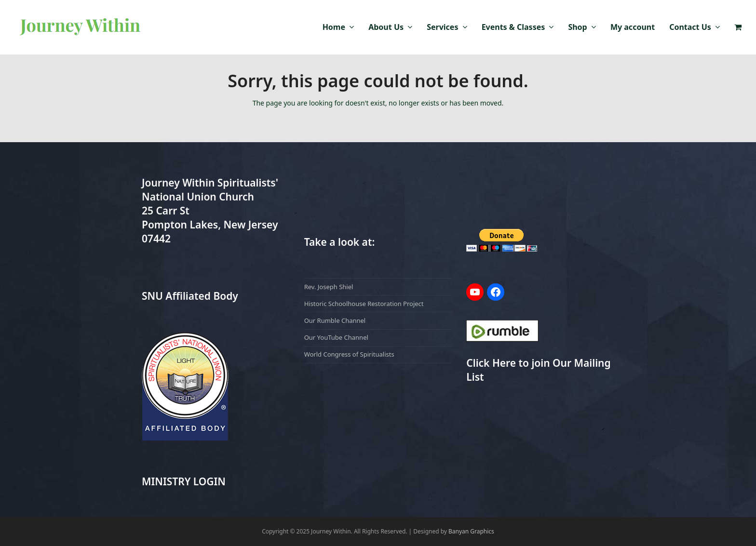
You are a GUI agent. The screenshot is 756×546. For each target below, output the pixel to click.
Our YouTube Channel (336, 337)
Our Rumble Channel (335, 320)
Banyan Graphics (471, 531)
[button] (738, 27)
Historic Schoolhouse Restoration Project (364, 304)
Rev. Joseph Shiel (329, 287)
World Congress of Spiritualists (349, 354)
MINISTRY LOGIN (184, 481)
